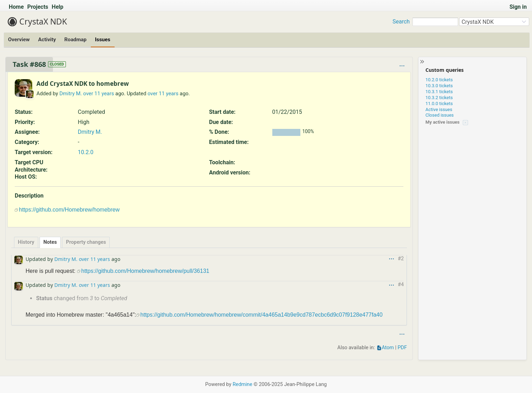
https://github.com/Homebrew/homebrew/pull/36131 (145, 271)
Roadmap (75, 40)
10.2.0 (86, 152)
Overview (19, 40)
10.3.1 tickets (439, 92)
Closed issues (440, 115)
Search (401, 22)
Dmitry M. (70, 94)
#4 (401, 285)
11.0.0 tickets (439, 104)
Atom (388, 348)
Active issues (439, 109)
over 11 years (98, 94)
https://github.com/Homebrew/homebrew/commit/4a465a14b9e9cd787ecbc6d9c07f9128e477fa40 (262, 315)
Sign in (518, 7)
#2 (401, 259)
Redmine (243, 384)
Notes (50, 242)
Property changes (86, 242)
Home (16, 7)
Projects (38, 7)
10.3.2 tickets (439, 98)
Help (58, 7)
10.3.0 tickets (439, 86)
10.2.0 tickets (439, 80)
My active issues (442, 122)
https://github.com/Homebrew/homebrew (69, 210)
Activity (47, 40)
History (26, 242)
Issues (103, 40)
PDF (402, 348)
